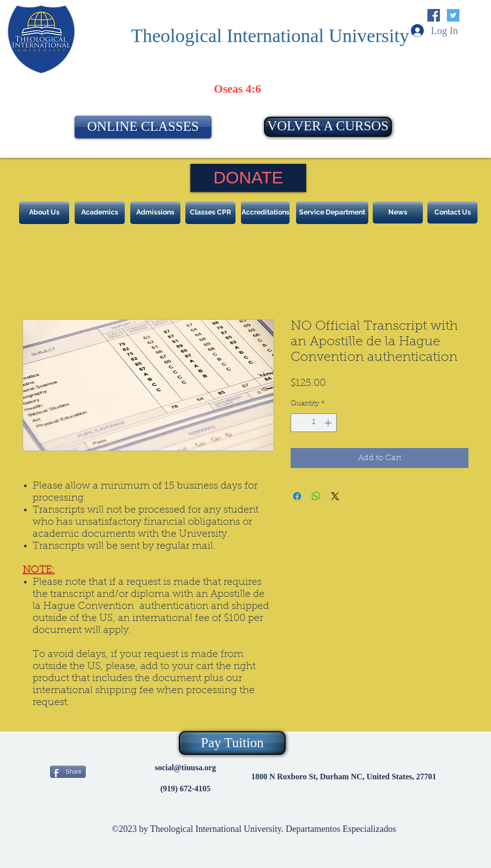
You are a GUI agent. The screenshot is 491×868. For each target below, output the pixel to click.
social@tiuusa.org (185, 768)
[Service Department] (332, 213)
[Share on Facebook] (297, 496)
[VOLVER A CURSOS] (328, 127)
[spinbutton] (314, 423)
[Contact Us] (452, 212)
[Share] (68, 772)
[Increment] (329, 423)
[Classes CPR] (210, 213)
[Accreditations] (265, 213)
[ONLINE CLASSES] (143, 127)
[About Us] (44, 213)
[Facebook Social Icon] (434, 15)
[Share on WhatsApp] (316, 496)
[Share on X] (335, 496)
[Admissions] (155, 213)
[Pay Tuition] (232, 743)
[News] (398, 212)
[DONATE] (248, 178)
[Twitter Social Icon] (453, 15)
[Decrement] (298, 423)
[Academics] (100, 213)
